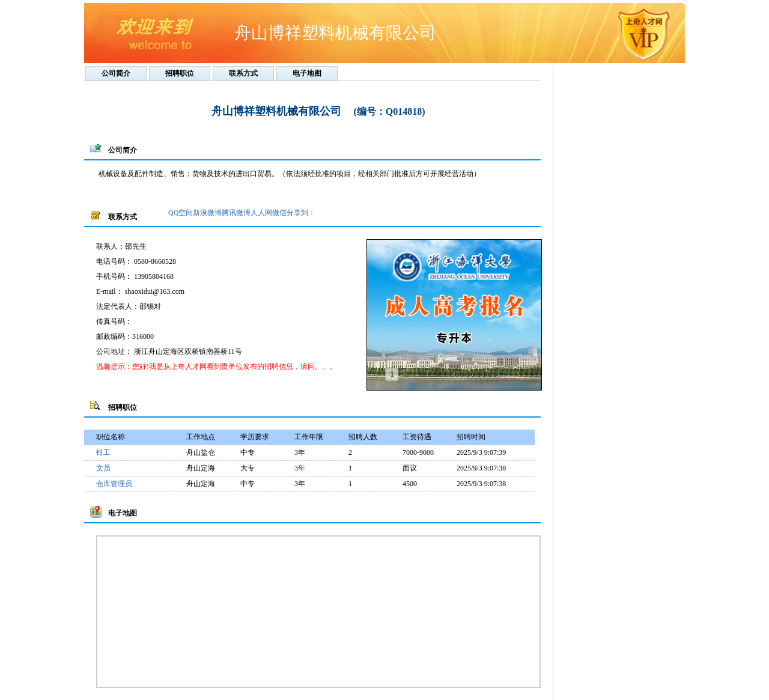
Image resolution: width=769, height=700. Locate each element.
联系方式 (243, 73)
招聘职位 (180, 73)
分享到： (301, 213)
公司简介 (116, 73)
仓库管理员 (114, 484)
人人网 (261, 213)
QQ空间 (181, 213)
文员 (103, 468)
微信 (279, 213)
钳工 (103, 452)
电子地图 (307, 73)
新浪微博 (207, 213)
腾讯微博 (236, 213)
